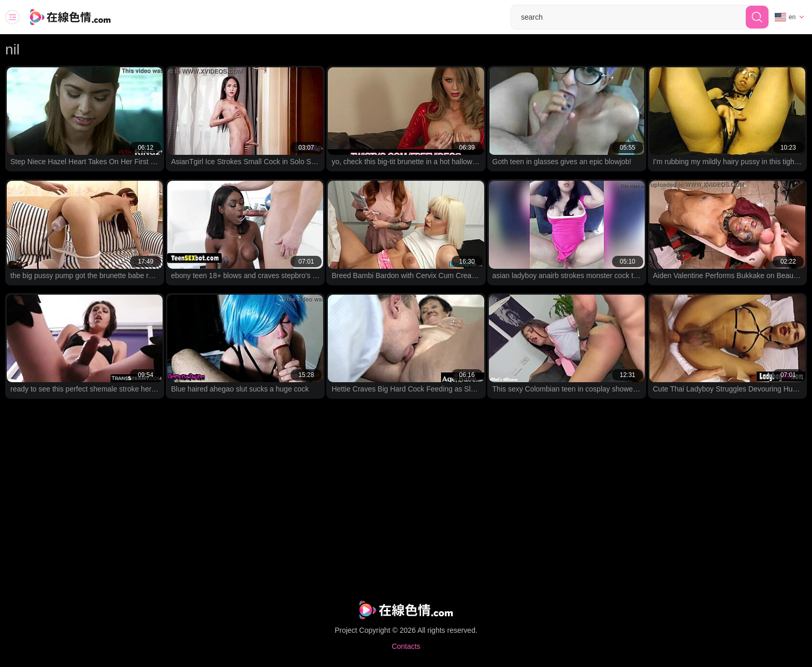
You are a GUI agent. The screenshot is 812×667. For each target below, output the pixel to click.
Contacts (406, 646)
